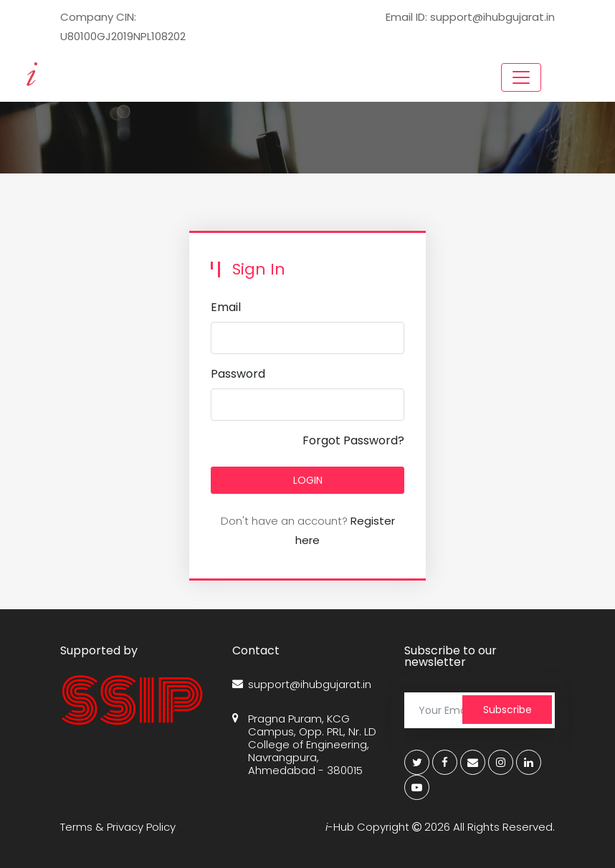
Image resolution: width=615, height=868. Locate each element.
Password (238, 374)
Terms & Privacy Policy (118, 827)
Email (226, 307)
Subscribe (507, 710)
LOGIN (308, 480)
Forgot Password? (353, 440)
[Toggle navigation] (521, 77)
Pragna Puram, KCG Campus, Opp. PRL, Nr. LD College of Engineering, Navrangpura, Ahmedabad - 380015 (304, 745)
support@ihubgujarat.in (302, 685)
